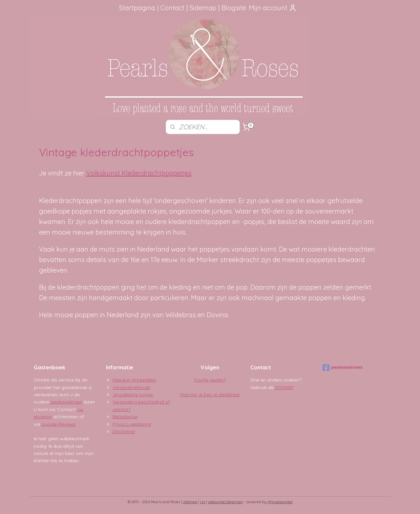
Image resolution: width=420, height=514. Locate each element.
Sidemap (203, 8)
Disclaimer (124, 431)
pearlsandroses (343, 368)
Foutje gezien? (210, 380)
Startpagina (137, 8)
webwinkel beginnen (226, 502)
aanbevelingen (66, 402)
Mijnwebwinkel (280, 502)
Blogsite (234, 8)
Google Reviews (59, 424)
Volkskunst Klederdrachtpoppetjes (139, 173)
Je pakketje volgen (133, 395)
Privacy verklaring (132, 424)
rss (203, 502)
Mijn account (273, 8)
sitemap (190, 502)
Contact (172, 8)
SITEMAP (284, 387)
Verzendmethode (131, 387)
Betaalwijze (125, 417)
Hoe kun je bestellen (134, 380)
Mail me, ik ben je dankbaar (210, 395)
